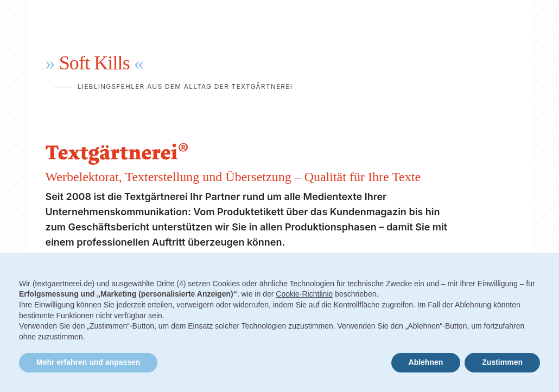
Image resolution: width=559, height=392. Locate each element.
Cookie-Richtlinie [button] (304, 294)
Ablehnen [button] (426, 362)
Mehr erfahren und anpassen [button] (88, 362)
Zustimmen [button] (502, 362)
